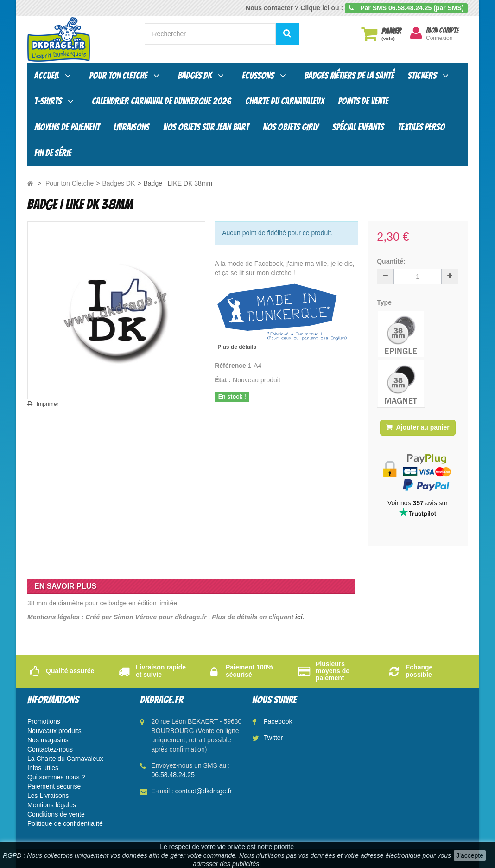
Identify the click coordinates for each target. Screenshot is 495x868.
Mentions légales (52, 805)
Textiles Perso (421, 127)
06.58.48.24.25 (173, 775)
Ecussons (258, 76)
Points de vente (363, 101)
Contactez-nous (50, 749)
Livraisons (131, 127)
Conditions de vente (56, 814)
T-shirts (48, 101)
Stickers (422, 76)
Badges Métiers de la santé (349, 76)
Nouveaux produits (54, 731)
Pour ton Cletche (118, 76)
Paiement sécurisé (54, 786)
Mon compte (442, 31)
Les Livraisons (48, 796)
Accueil (47, 76)
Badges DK (195, 76)
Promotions (44, 721)
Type (385, 302)
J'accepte (470, 855)
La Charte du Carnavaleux (65, 759)
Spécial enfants (358, 127)
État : (223, 380)
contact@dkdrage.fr (203, 791)
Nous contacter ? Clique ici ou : (294, 8)
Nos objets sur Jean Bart (206, 127)
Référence (230, 366)
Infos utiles (43, 768)
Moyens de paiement (67, 127)
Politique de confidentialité (65, 823)
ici (299, 617)
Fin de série (53, 153)
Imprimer (48, 404)
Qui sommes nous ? (56, 777)
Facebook (278, 721)
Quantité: (391, 261)
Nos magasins (48, 740)
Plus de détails (237, 347)
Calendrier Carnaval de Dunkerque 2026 (162, 101)
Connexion (439, 38)
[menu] (416, 33)
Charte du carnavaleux (285, 101)
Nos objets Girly (291, 127)
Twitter (273, 738)
